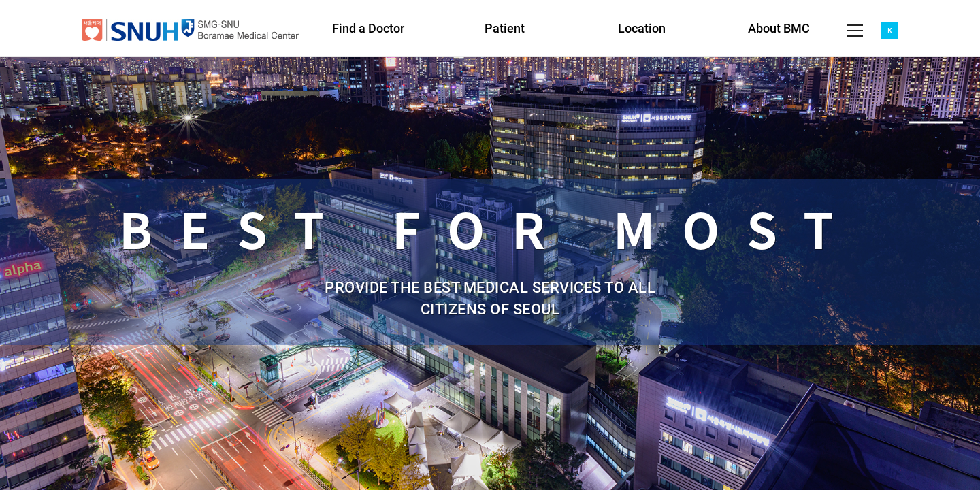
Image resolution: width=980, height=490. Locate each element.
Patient (505, 28)
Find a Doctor (368, 28)
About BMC (779, 28)
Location (642, 28)
